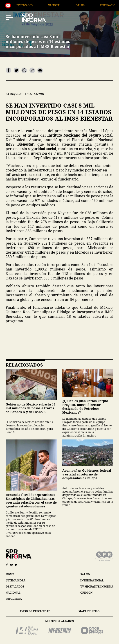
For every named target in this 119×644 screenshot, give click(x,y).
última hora (16, 580)
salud (85, 574)
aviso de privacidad (35, 611)
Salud (101, 5)
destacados (15, 587)
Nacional (75, 5)
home (10, 574)
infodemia (14, 599)
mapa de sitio (89, 611)
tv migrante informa (97, 587)
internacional (92, 580)
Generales (15, 5)
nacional (13, 593)
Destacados (45, 5)
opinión (86, 593)
